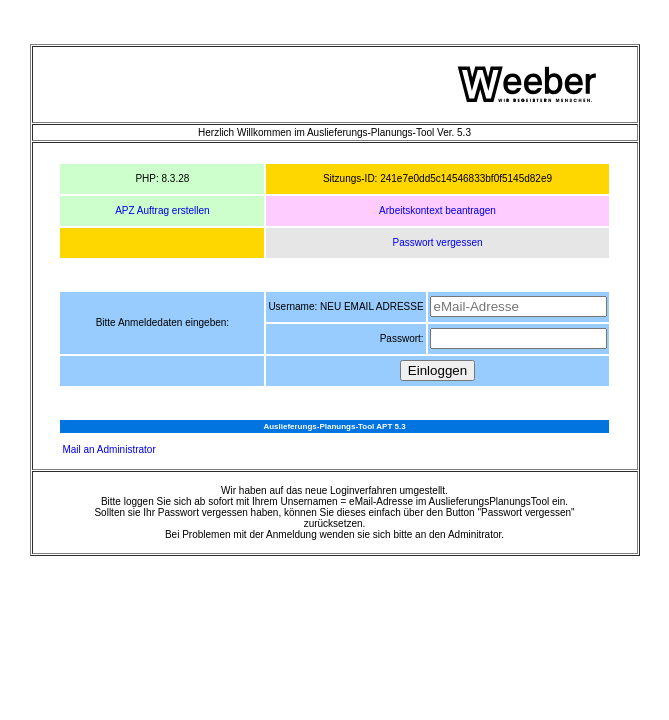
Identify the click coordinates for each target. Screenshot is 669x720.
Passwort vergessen (437, 242)
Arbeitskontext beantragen (437, 210)
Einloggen (437, 370)
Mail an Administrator (108, 449)
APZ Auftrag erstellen (162, 210)
